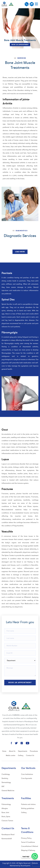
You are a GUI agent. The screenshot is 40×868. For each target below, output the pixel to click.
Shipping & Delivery (28, 850)
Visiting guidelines (28, 808)
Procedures (34, 751)
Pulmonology (6, 804)
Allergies (5, 808)
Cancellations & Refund (30, 846)
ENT (3, 787)
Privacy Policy (26, 838)
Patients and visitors (28, 804)
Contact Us (30, 755)
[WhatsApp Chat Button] (35, 856)
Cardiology (6, 774)
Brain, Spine (6, 817)
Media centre (11, 755)
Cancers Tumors (7, 821)
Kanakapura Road (8, 835)
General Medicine (8, 791)
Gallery (21, 755)
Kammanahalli (7, 839)
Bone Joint (5, 813)
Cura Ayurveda (27, 778)
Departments (23, 751)
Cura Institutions (27, 774)
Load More (20, 252)
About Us (12, 751)
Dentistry (5, 778)
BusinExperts (25, 866)
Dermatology (6, 782)
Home (4, 751)
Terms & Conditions (28, 842)
